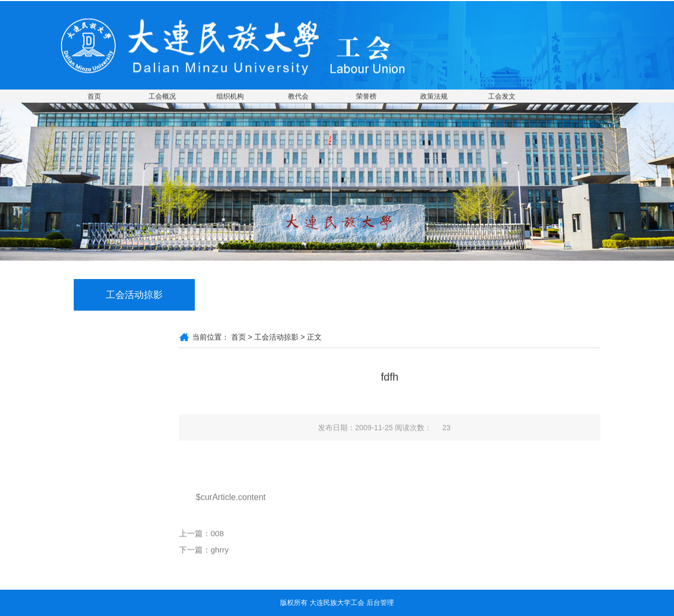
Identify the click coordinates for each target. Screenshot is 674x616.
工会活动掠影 (276, 337)
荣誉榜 (366, 97)
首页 (94, 97)
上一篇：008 (201, 541)
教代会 (298, 97)
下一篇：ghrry (204, 557)
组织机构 (230, 97)
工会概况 (162, 97)
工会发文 (502, 97)
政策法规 (434, 97)
